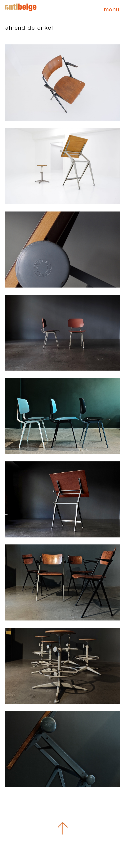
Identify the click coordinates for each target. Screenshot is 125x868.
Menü (112, 9)
